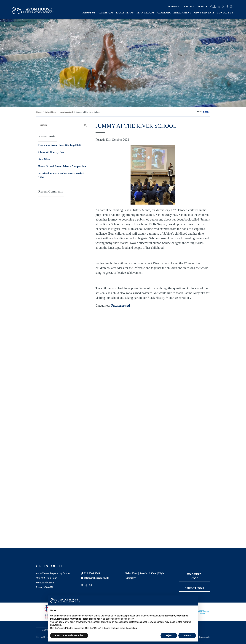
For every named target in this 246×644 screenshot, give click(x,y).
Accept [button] (187, 635)
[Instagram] (232, 7)
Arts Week (44, 159)
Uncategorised (120, 305)
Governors (171, 7)
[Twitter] (224, 7)
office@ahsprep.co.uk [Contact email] (95, 578)
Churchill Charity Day (51, 152)
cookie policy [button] (127, 619)
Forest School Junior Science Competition (62, 166)
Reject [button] (169, 635)
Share (206, 112)
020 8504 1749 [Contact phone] (90, 573)
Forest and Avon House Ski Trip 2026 (59, 145)
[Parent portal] (215, 7)
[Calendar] (219, 7)
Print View (131, 573)
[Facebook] (228, 7)
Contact (188, 7)
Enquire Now (194, 576)
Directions (194, 588)
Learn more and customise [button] (69, 635)
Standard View (148, 573)
